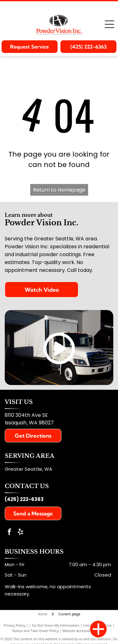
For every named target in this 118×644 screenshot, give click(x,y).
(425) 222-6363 (24, 499)
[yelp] (20, 533)
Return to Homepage (59, 190)
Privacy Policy (15, 625)
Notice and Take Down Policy (36, 631)
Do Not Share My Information (56, 625)
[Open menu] (110, 24)
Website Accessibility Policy (84, 631)
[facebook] (9, 533)
